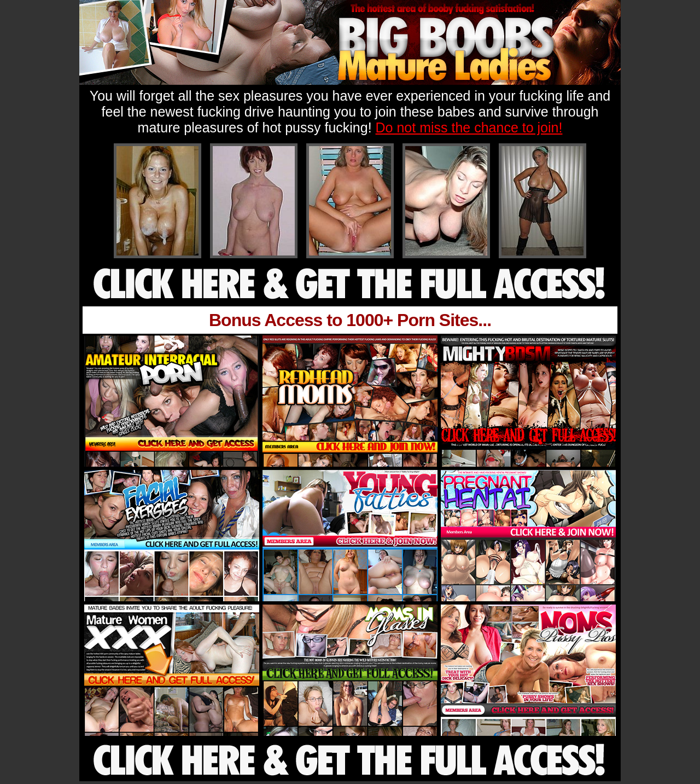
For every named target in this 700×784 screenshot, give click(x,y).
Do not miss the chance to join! (469, 127)
